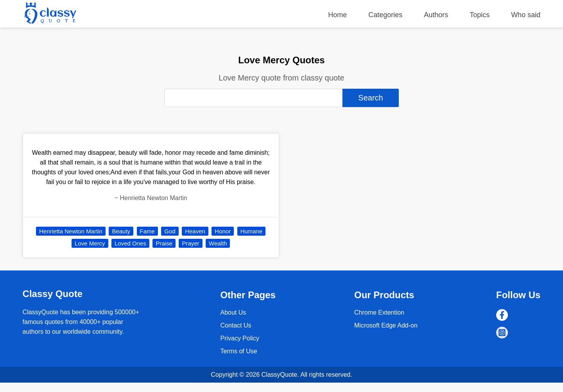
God (170, 231)
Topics (480, 15)
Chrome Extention (379, 312)
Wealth (218, 243)
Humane (252, 231)
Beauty (121, 231)
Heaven (195, 231)
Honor (223, 231)
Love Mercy (90, 243)
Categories (385, 15)
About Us (233, 312)
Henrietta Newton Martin (71, 231)
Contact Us (236, 325)
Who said (526, 15)
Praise (164, 243)
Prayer (190, 243)
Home (337, 15)
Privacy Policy (240, 338)
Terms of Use (238, 351)
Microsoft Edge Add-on (386, 325)
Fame (147, 231)
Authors (436, 15)
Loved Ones (130, 243)
